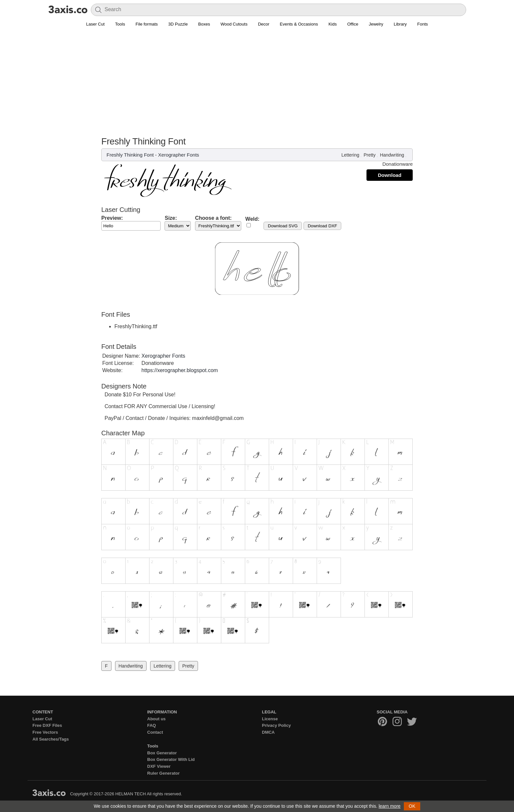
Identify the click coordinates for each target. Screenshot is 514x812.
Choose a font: (213, 218)
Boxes (204, 24)
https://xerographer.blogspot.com (180, 370)
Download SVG (283, 226)
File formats (147, 24)
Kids (333, 24)
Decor (264, 24)
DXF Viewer (159, 766)
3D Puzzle (178, 24)
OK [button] (412, 806)
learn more (390, 806)
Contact (155, 732)
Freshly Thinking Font (130, 155)
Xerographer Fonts (178, 155)
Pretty (370, 155)
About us (156, 719)
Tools (120, 24)
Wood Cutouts (234, 24)
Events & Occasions (299, 24)
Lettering (350, 155)
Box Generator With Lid (171, 759)
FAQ (152, 725)
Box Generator (162, 753)
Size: (171, 218)
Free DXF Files (47, 725)
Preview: (112, 218)
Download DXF (323, 226)
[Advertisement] (257, 79)
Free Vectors (45, 732)
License (270, 719)
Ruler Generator (163, 773)
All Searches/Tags (51, 739)
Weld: (252, 219)
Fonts (423, 24)
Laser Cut (95, 24)
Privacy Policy (276, 725)
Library (400, 24)
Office (353, 24)
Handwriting (392, 155)
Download (390, 175)
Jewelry (376, 24)
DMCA (268, 732)
